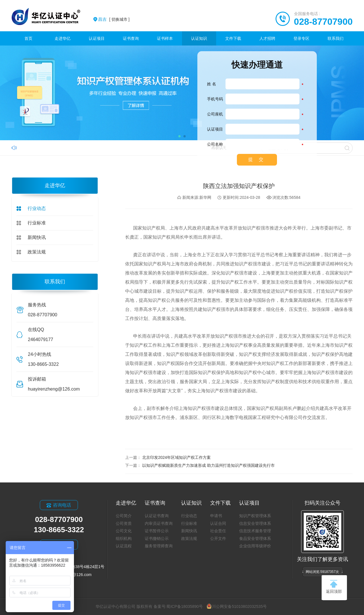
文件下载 (233, 38)
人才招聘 (267, 38)
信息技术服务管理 (255, 531)
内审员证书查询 (159, 523)
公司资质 (124, 523)
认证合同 (218, 523)
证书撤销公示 (157, 538)
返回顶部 (334, 587)
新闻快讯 (37, 237)
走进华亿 (63, 38)
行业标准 (37, 223)
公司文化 (124, 531)
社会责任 (218, 531)
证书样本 (165, 38)
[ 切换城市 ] (114, 19)
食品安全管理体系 (255, 538)
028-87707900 (323, 22)
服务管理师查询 (159, 546)
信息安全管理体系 (255, 523)
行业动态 (37, 208)
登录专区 (301, 38)
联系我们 (336, 38)
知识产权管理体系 (255, 516)
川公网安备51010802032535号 (237, 606)
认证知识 (199, 38)
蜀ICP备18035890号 (185, 606)
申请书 (216, 516)
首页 (28, 38)
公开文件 (218, 538)
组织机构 (124, 538)
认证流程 (124, 546)
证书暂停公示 (157, 531)
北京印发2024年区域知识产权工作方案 (176, 457)
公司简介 (124, 516)
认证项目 (97, 38)
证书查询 (131, 38)
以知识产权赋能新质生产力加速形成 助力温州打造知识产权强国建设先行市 (208, 465)
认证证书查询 (157, 516)
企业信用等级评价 (255, 546)
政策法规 (37, 252)
